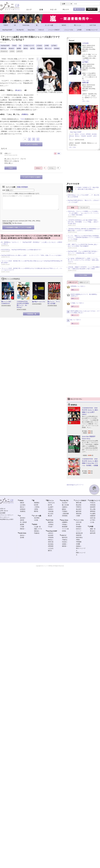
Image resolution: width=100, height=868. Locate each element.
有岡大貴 (3, 49)
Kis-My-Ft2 (65, 501)
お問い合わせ (4, 511)
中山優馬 (93, 514)
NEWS (35, 525)
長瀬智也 (40, 49)
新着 (73, 208)
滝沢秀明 (37, 518)
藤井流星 (79, 512)
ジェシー (79, 531)
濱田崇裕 (79, 514)
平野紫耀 (79, 542)
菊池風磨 (65, 527)
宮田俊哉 (65, 516)
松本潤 (36, 505)
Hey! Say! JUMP (76, 132)
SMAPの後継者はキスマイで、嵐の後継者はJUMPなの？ (82, 295)
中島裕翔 (83, 136)
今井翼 (36, 520)
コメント (5, 194)
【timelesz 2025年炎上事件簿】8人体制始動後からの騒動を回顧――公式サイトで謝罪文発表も (84, 230)
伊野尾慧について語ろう (76, 287)
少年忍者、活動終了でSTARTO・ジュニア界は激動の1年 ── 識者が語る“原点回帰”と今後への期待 (84, 268)
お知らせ (3, 509)
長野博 (22, 520)
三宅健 (22, 527)
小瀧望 (78, 516)
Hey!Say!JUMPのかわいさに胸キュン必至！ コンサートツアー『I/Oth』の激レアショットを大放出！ (32, 256)
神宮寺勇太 (79, 538)
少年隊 (47, 46)
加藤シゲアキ (38, 529)
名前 (4, 190)
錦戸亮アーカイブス (39, 302)
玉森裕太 (65, 507)
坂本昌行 (23, 518)
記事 (41, 10)
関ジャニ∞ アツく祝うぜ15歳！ (54, 303)
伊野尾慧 (88, 134)
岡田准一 (23, 529)
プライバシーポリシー (7, 515)
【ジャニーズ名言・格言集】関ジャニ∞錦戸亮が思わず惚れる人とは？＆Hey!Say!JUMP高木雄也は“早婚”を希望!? (32, 262)
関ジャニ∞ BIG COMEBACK (6, 303)
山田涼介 (51, 533)
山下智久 (54, 46)
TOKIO (14, 46)
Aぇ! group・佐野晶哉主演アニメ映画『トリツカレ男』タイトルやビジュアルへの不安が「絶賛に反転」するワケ (84, 260)
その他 (92, 522)
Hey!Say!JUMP (5, 46)
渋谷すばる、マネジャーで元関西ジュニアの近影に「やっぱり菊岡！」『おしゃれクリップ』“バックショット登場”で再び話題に (83, 213)
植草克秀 (93, 533)
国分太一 (23, 507)
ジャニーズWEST (81, 501)
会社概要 (3, 513)
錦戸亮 (32, 49)
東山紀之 (11, 49)
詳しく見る (86, 60)
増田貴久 (37, 531)
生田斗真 (93, 518)
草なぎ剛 (93, 509)
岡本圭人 (77, 136)
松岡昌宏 (23, 509)
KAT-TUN (50, 520)
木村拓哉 (93, 505)
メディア (19, 52)
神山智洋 (79, 509)
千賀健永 (65, 512)
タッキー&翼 (37, 516)
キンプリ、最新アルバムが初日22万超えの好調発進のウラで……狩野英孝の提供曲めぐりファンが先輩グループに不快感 (84, 238)
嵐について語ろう (74, 321)
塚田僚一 (65, 546)
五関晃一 (65, 544)
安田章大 (51, 509)
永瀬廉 (78, 544)
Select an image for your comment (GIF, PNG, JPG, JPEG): (21, 221)
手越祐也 (37, 533)
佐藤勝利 (65, 522)
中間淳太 (79, 507)
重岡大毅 (79, 503)
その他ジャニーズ (29, 46)
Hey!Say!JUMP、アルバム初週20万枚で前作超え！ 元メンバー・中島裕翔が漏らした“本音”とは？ (84, 252)
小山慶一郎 (37, 527)
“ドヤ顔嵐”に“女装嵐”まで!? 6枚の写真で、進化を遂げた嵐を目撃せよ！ (87, 189)
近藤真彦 (93, 516)
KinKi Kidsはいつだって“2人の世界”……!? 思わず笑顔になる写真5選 (83, 196)
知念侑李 (89, 136)
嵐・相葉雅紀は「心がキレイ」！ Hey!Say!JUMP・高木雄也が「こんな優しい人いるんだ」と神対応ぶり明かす (32, 243)
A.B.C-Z (64, 536)
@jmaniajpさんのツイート (75, 485)
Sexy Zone (64, 520)
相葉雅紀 (37, 503)
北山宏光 (65, 503)
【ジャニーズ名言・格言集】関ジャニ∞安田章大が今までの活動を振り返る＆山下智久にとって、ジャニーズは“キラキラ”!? (32, 269)
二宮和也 (37, 507)
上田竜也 (51, 525)
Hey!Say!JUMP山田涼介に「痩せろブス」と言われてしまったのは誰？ (84, 201)
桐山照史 (79, 505)
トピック (53, 10)
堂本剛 (22, 538)
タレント (66, 10)
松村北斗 (79, 529)
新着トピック (84, 283)
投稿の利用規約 (22, 187)
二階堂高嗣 (65, 514)
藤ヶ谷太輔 (65, 505)
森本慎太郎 (79, 533)
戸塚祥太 (65, 540)
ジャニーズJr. (79, 520)
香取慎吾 (93, 512)
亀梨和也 (51, 522)
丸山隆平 (51, 507)
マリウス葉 (65, 529)
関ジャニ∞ (48, 49)
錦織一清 (93, 529)
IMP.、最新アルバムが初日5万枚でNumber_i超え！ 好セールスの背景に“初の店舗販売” (84, 246)
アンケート (4, 52)
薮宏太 (26, 49)
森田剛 (19, 49)
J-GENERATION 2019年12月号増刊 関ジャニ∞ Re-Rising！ (23, 305)
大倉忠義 (51, 512)
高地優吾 (79, 527)
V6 (20, 46)
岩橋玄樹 (79, 536)
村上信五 (51, 514)
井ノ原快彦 (23, 522)
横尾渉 (64, 509)
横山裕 (50, 516)
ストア (29, 10)
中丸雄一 (51, 527)
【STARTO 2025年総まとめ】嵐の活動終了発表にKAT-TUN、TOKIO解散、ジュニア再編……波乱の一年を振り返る (83, 222)
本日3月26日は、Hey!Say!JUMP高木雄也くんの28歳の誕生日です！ (22, 250)
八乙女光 (39, 46)
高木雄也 (57, 49)
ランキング (84, 208)
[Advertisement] (83, 167)
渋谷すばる (51, 503)
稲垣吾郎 (93, 507)
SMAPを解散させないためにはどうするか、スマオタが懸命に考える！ (83, 312)
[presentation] (19, 213)
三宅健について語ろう (75, 304)
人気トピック (73, 283)
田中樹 (78, 525)
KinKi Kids (23, 533)
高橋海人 (79, 546)
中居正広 (93, 503)
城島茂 (22, 503)
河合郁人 (65, 542)
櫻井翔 (36, 512)
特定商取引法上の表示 (7, 520)
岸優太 (78, 540)
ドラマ (12, 52)
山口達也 (23, 505)
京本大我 (79, 522)
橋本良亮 (65, 538)
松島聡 (64, 531)
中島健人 (65, 525)
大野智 (36, 509)
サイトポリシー (5, 517)
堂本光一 (23, 536)
